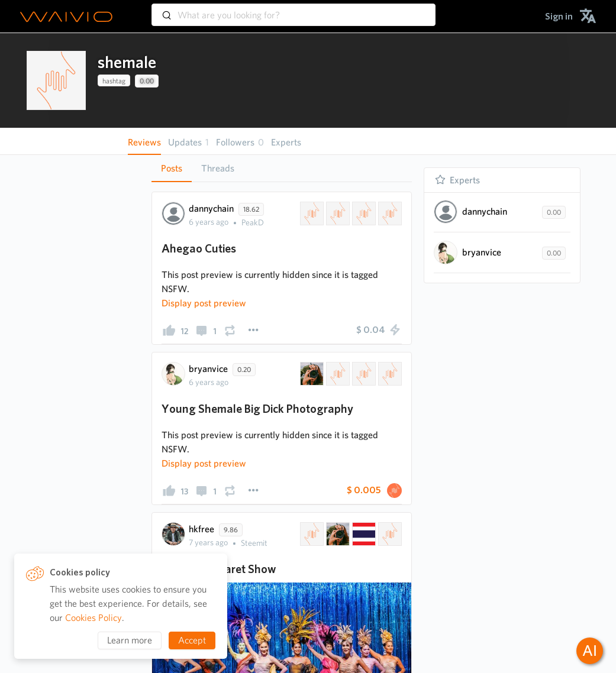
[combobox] (294, 9)
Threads (218, 168)
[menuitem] (559, 16)
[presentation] (56, 80)
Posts (172, 168)
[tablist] (282, 168)
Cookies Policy (93, 618)
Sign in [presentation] (559, 16)
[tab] (172, 169)
